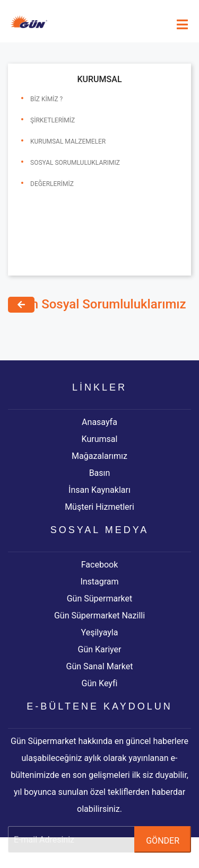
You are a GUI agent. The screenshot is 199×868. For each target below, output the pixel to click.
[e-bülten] (99, 839)
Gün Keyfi (100, 683)
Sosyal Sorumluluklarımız (75, 163)
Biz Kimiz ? (46, 99)
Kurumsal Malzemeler (68, 141)
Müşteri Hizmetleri (99, 507)
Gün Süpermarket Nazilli (99, 615)
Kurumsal (100, 439)
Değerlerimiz (52, 184)
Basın (100, 473)
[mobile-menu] (182, 25)
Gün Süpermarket (100, 599)
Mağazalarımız (99, 456)
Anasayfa (99, 422)
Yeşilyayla (100, 632)
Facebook (99, 565)
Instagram (99, 582)
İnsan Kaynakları (99, 490)
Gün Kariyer (100, 649)
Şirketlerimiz (53, 120)
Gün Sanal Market (100, 666)
